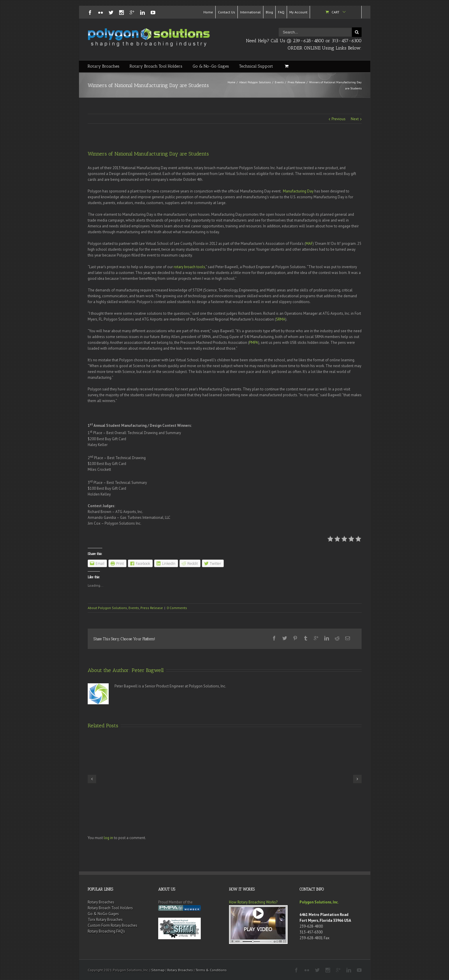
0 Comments (177, 608)
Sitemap (158, 970)
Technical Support (256, 66)
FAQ (281, 12)
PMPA (254, 343)
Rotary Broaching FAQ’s (106, 931)
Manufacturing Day (298, 191)
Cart (336, 12)
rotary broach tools (189, 267)
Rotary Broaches (104, 66)
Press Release (296, 82)
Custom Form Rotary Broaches (112, 925)
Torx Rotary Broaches (105, 920)
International (250, 12)
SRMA (281, 319)
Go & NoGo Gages (103, 914)
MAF (309, 244)
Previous (339, 119)
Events (279, 82)
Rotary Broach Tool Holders (156, 66)
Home (208, 12)
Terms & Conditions (211, 970)
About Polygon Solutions (255, 82)
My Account (298, 12)
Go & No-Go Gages (211, 66)
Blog (269, 12)
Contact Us (227, 12)
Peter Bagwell (148, 670)
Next (355, 119)
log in (108, 838)
